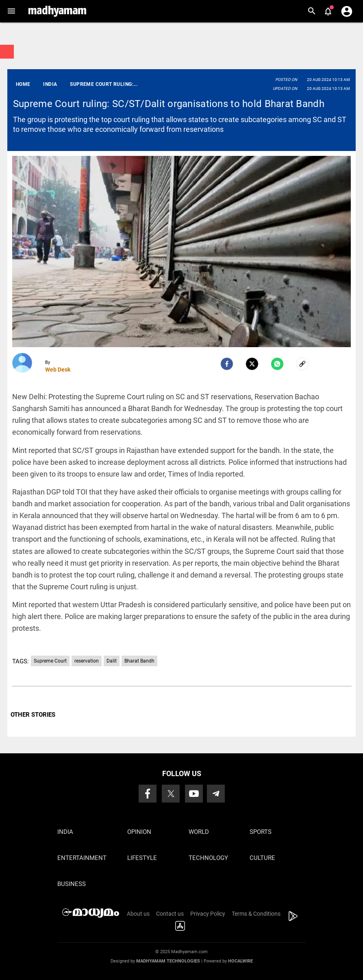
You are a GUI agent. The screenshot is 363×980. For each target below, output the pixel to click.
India (65, 832)
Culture (262, 858)
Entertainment (82, 858)
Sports (261, 832)
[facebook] (227, 364)
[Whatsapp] (277, 364)
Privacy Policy (208, 914)
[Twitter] (252, 364)
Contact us (170, 914)
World (199, 832)
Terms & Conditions (256, 914)
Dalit (112, 661)
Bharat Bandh (139, 661)
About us (138, 914)
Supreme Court (50, 661)
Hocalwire (240, 961)
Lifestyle (142, 858)
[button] (11, 11)
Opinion (139, 832)
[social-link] (302, 364)
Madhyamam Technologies (168, 961)
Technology (208, 858)
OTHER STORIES (33, 715)
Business (72, 884)
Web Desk (58, 370)
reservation (87, 661)
